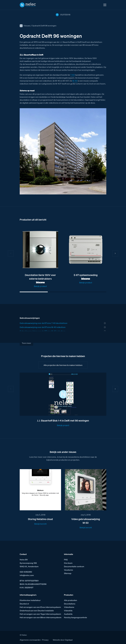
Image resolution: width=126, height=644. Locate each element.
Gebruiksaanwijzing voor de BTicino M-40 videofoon (43, 327)
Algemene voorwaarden (30, 640)
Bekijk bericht (40, 524)
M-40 (75, 81)
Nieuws (27, 26)
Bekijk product (40, 286)
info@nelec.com (27, 575)
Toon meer (26, 343)
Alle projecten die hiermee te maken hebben (63, 365)
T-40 (72, 75)
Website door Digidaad (63, 640)
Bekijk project (63, 425)
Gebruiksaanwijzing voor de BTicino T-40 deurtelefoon (43, 323)
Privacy (45, 640)
